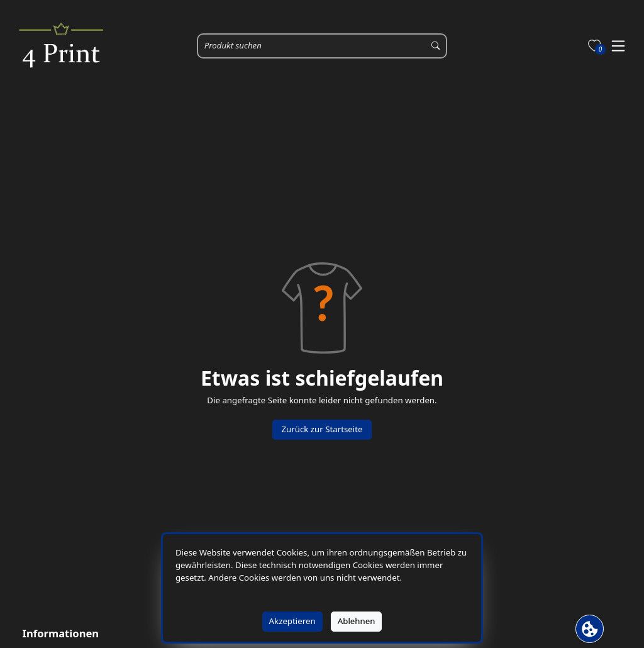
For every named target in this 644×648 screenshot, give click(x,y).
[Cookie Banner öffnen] (590, 629)
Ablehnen (357, 621)
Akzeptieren (292, 621)
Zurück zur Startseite (322, 429)
